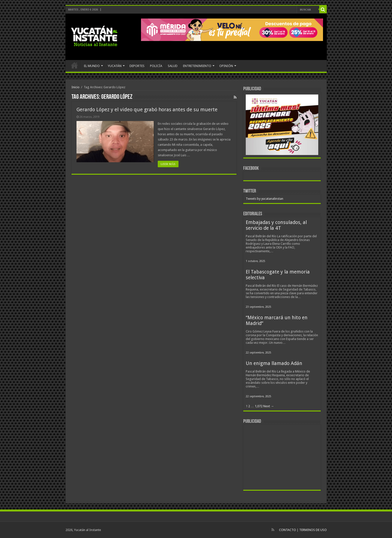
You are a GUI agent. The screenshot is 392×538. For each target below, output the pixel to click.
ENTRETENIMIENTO (197, 66)
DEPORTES (137, 66)
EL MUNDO (92, 66)
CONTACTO (287, 530)
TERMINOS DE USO (313, 530)
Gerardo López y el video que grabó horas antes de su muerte (147, 109)
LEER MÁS (168, 164)
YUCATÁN (115, 66)
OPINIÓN (226, 66)
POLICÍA (156, 66)
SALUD (173, 66)
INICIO (74, 65)
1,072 (259, 406)
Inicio (75, 87)
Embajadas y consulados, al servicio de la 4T (276, 225)
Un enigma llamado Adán (274, 363)
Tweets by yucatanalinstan (264, 199)
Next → (269, 406)
